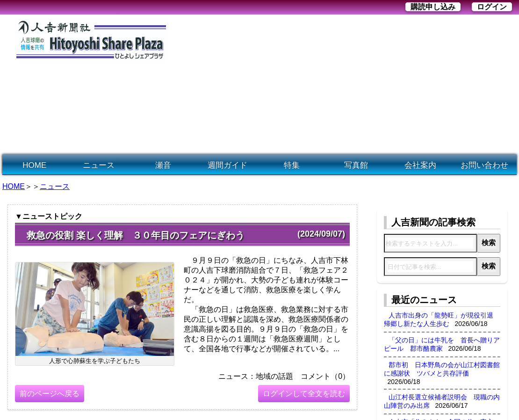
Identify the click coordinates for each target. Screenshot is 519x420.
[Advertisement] (303, 85)
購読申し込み (433, 7)
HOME (34, 165)
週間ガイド (227, 165)
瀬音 (163, 165)
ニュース (99, 165)
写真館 (356, 165)
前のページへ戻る (50, 394)
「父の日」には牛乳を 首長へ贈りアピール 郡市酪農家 (442, 344)
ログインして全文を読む (304, 394)
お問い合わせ (484, 165)
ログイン (492, 7)
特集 (292, 165)
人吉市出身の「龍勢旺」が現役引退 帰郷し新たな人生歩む (442, 319)
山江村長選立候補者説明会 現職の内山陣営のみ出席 (442, 401)
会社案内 (420, 165)
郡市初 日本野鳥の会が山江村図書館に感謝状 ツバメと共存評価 (442, 369)
